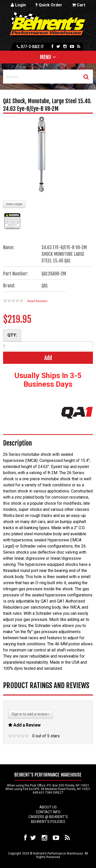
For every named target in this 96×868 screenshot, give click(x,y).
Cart (79, 5)
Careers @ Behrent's (48, 817)
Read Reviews (37, 301)
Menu (45, 57)
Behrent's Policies (48, 822)
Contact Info (48, 812)
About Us (48, 807)
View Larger (14, 204)
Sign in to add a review (31, 714)
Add (48, 358)
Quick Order (49, 5)
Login (18, 5)
